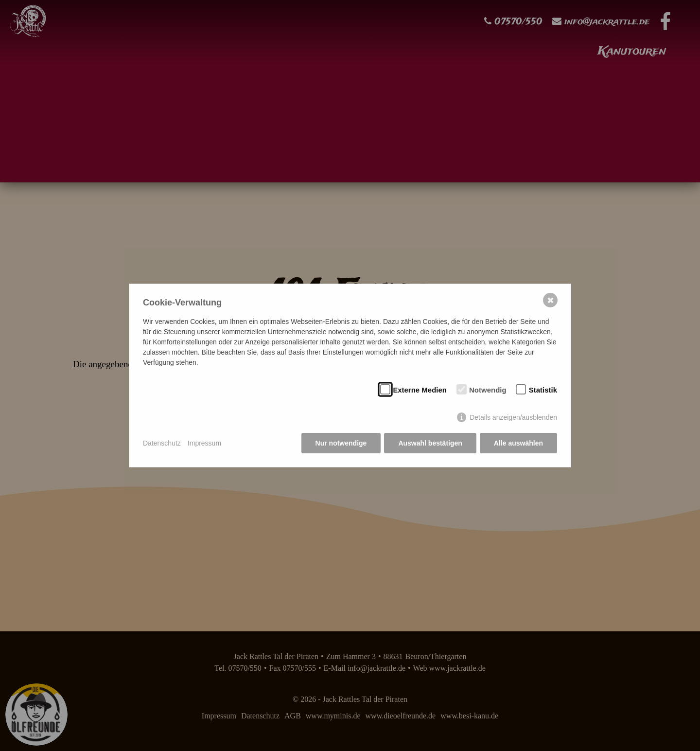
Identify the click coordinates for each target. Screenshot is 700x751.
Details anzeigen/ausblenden (513, 417)
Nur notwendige (341, 443)
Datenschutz (162, 443)
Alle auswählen (518, 443)
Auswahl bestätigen (430, 443)
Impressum (204, 443)
